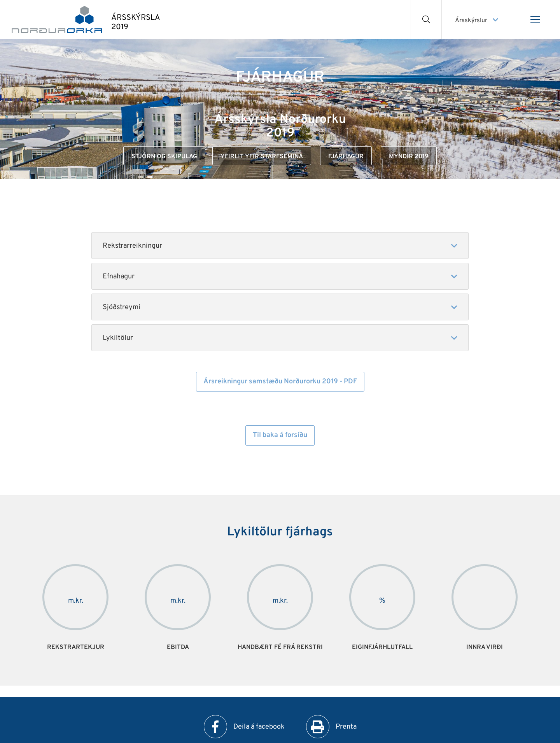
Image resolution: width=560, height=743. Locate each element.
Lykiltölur (119, 338)
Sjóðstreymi (122, 307)
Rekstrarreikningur (132, 246)
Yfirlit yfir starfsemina (262, 157)
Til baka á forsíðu (280, 435)
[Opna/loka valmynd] (535, 19)
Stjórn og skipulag (164, 157)
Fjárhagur (346, 157)
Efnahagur (119, 277)
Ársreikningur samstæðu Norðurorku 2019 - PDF (280, 382)
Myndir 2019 (409, 157)
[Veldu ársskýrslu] (476, 19)
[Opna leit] (426, 19)
